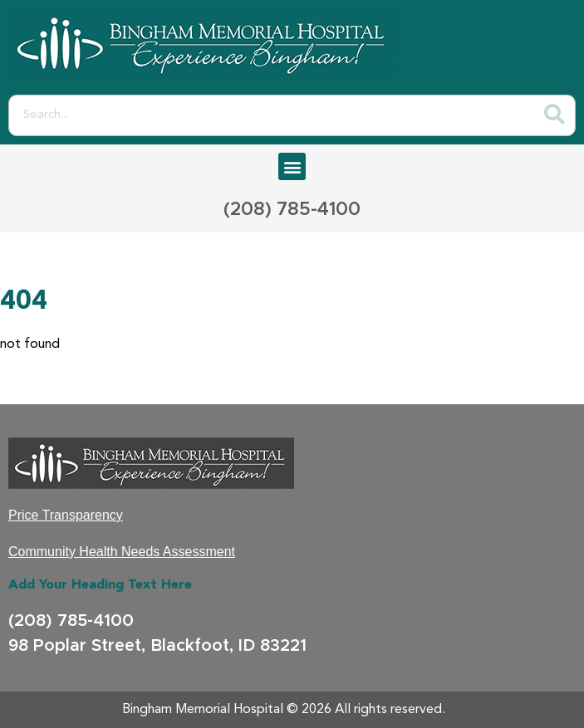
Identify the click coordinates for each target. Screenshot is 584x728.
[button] (292, 166)
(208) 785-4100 (292, 210)
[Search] (554, 115)
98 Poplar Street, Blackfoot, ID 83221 (157, 646)
